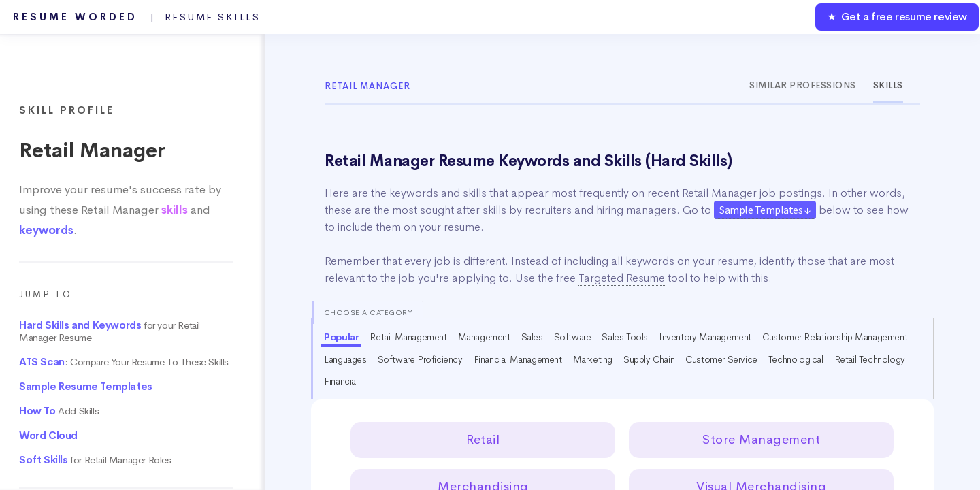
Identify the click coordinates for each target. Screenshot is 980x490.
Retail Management (408, 337)
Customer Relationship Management (835, 337)
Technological (796, 359)
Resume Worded (137, 17)
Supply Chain (649, 359)
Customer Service (721, 359)
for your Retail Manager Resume (110, 331)
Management (484, 337)
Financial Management (518, 359)
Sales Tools (625, 337)
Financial (341, 381)
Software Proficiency (420, 359)
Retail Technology (870, 359)
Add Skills (59, 411)
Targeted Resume (622, 278)
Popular (341, 337)
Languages (345, 359)
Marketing (593, 359)
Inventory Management (705, 337)
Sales (532, 337)
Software (573, 337)
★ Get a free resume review (897, 17)
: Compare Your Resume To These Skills (124, 362)
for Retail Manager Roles (95, 460)
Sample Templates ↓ (765, 210)
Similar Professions (803, 85)
